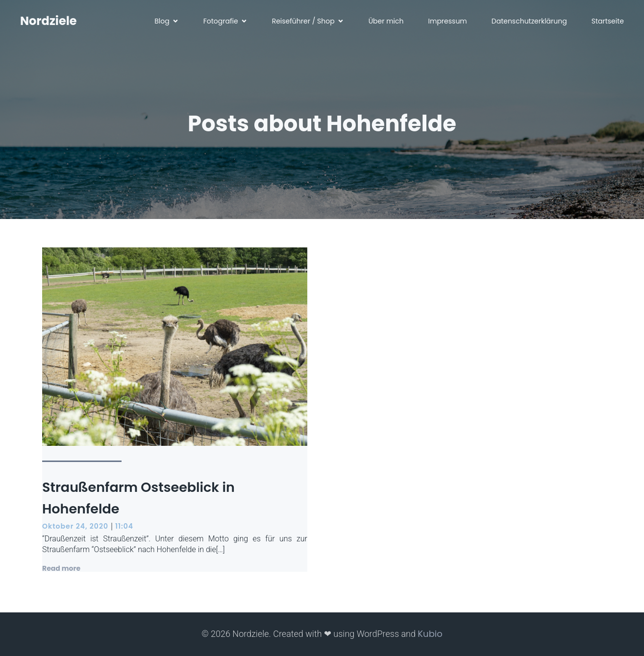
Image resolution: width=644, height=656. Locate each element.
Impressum (448, 22)
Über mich (386, 22)
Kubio (430, 634)
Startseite (608, 22)
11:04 (124, 526)
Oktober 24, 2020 (75, 526)
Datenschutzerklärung (529, 22)
